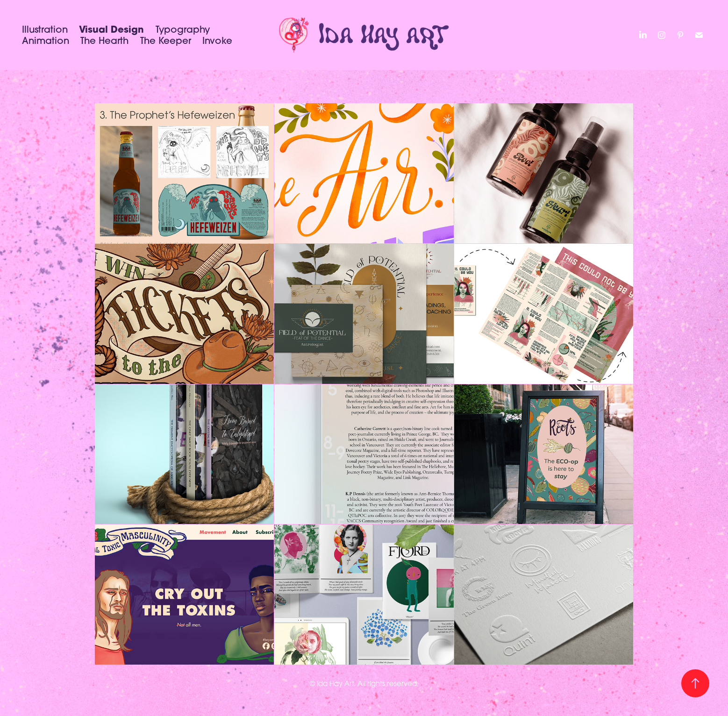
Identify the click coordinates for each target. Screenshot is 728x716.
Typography (183, 29)
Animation (46, 40)
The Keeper (166, 40)
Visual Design (111, 29)
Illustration (45, 29)
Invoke (217, 40)
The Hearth (104, 40)
